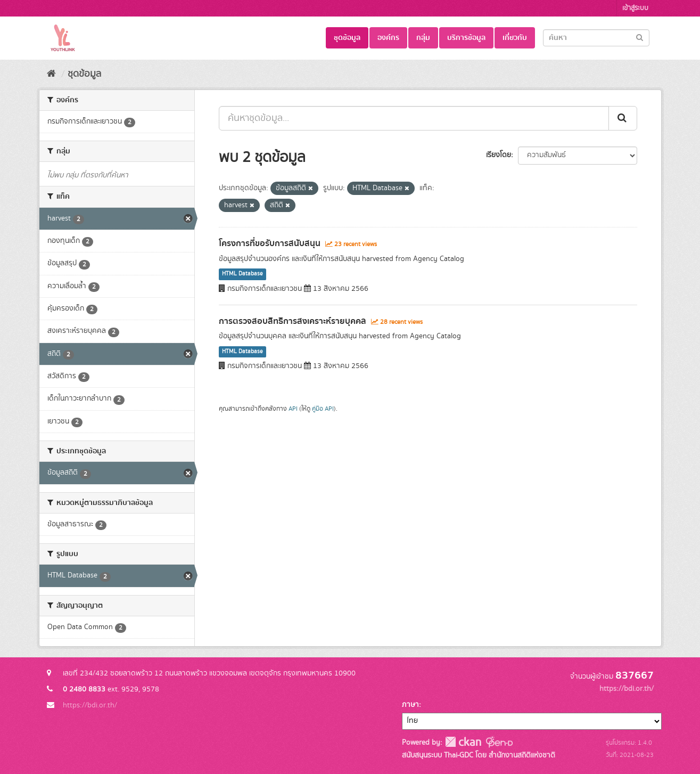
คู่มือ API (323, 409)
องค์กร (388, 38)
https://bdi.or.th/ (90, 705)
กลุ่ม (423, 38)
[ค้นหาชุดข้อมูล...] (414, 118)
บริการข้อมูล (466, 38)
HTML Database (242, 274)
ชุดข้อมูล (347, 38)
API (293, 409)
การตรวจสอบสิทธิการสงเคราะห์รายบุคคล (293, 321)
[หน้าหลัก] (51, 74)
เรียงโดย (499, 155)
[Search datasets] (596, 38)
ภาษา (410, 705)
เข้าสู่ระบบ (635, 8)
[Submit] (640, 37)
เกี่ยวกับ (515, 38)
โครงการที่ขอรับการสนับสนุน (270, 243)
